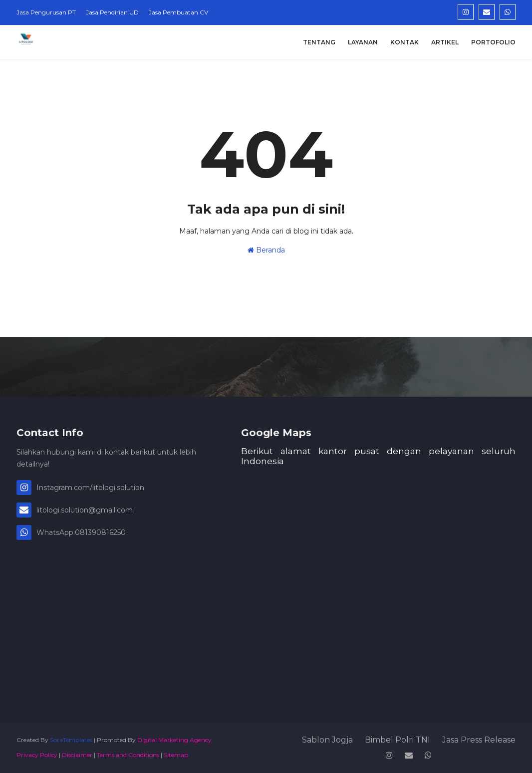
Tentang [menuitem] (319, 42)
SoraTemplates (71, 740)
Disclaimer (77, 755)
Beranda (266, 250)
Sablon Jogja (327, 740)
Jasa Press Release (479, 740)
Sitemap (176, 755)
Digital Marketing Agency (174, 740)
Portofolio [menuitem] (493, 42)
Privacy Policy (37, 755)
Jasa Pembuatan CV (178, 12)
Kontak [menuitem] (404, 42)
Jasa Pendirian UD (112, 12)
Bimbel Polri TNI (398, 740)
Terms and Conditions (128, 755)
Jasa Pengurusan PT (46, 12)
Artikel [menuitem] (445, 42)
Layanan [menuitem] (363, 42)
